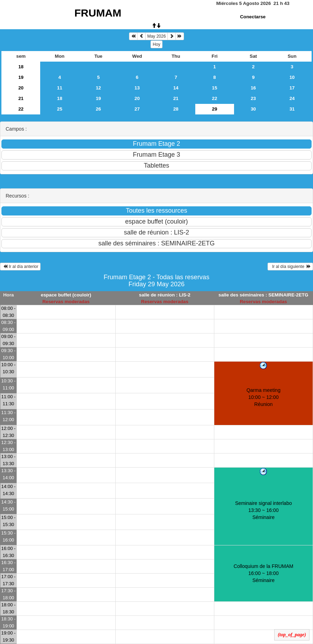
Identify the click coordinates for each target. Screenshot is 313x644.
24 (292, 98)
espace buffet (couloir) (66, 295)
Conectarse (253, 17)
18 (21, 67)
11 (60, 88)
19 (21, 77)
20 (21, 88)
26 (99, 109)
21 (21, 98)
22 (214, 98)
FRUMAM (98, 13)
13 (137, 88)
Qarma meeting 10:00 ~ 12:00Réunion (263, 397)
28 (176, 109)
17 (292, 88)
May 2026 (157, 36)
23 (253, 98)
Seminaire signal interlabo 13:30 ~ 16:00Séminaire (263, 510)
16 (253, 88)
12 (99, 88)
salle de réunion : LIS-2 (165, 295)
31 (292, 109)
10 (292, 77)
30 (253, 109)
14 (176, 88)
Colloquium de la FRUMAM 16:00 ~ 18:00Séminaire (264, 573)
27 (137, 109)
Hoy (156, 44)
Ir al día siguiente (290, 267)
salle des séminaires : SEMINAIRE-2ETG (263, 295)
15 (214, 88)
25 (60, 109)
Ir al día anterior (20, 267)
